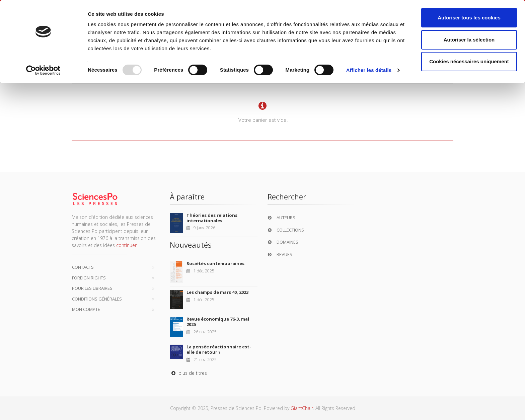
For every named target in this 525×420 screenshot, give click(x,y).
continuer (126, 245)
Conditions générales (97, 299)
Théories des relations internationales (212, 218)
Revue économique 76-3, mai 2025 (218, 322)
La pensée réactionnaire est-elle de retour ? (219, 349)
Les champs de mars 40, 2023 (217, 292)
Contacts (83, 267)
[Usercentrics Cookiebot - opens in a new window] (43, 70)
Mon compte (86, 309)
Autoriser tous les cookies (469, 18)
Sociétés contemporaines (215, 263)
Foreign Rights (89, 278)
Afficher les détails (369, 70)
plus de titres (188, 373)
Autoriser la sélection (469, 40)
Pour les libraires (92, 288)
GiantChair (302, 408)
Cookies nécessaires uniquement (469, 61)
